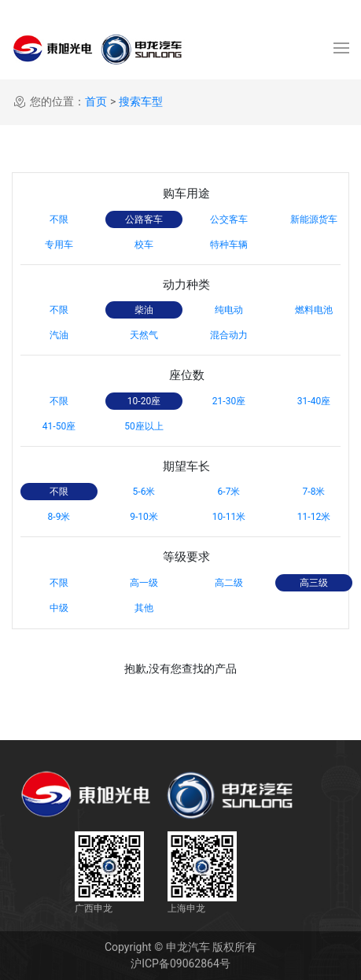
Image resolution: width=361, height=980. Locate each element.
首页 (96, 101)
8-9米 (59, 517)
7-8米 (314, 492)
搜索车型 (141, 101)
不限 (59, 219)
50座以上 (144, 426)
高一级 (144, 583)
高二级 (229, 583)
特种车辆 (229, 245)
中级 (59, 608)
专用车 (59, 245)
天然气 (144, 335)
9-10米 (144, 517)
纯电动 (229, 310)
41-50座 (59, 426)
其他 (144, 608)
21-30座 (229, 401)
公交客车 (229, 219)
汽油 (59, 335)
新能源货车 (314, 219)
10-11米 (229, 517)
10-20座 (144, 401)
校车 (144, 245)
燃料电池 (314, 310)
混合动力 (229, 335)
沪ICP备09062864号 (180, 963)
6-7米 (229, 492)
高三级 (314, 583)
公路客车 (144, 219)
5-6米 (144, 492)
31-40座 (314, 401)
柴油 (144, 310)
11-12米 (314, 517)
